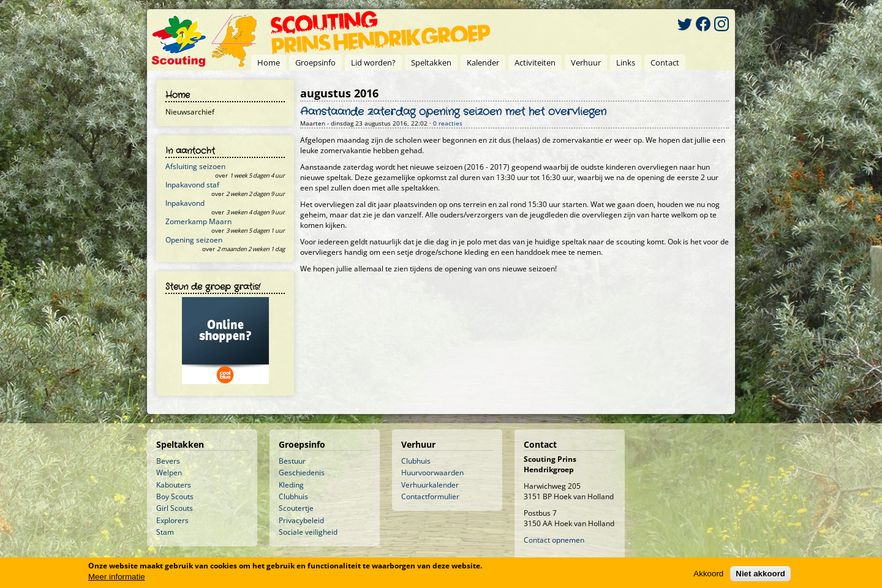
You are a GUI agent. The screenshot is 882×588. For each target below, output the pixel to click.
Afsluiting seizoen (195, 166)
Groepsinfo (315, 62)
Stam (165, 532)
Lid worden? (373, 62)
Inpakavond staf (192, 185)
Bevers (168, 461)
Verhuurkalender (430, 485)
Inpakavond (185, 203)
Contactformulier (430, 496)
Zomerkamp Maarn (198, 221)
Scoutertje (296, 508)
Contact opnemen (554, 540)
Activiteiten (535, 62)
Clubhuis (293, 496)
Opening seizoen (194, 240)
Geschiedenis (302, 473)
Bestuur (292, 461)
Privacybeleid (301, 520)
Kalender (483, 62)
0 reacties (448, 123)
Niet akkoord (760, 574)
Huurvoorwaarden (432, 473)
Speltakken (431, 62)
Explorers (172, 520)
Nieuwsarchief (190, 112)
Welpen (169, 473)
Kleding (291, 485)
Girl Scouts (175, 508)
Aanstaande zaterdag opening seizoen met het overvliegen (453, 112)
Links (626, 62)
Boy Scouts (175, 496)
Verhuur (586, 62)
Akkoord (708, 574)
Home (269, 62)
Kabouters (174, 485)
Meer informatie (117, 577)
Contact (665, 62)
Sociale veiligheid (308, 532)
